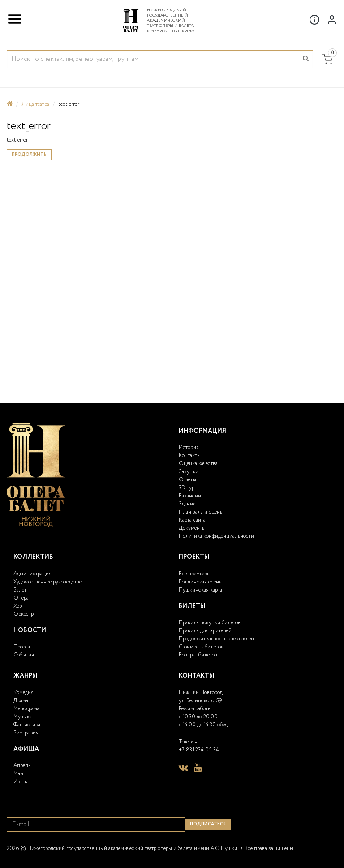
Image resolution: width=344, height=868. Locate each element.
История (189, 447)
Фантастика (27, 725)
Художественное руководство (48, 582)
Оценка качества (198, 464)
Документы (192, 528)
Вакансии (190, 496)
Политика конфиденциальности (216, 536)
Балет (20, 590)
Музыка (23, 717)
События (24, 655)
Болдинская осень (200, 582)
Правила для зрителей (205, 631)
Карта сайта (192, 520)
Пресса (22, 647)
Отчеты (187, 480)
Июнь (20, 782)
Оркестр (24, 614)
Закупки (189, 472)
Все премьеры (195, 574)
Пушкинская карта (200, 590)
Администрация (32, 574)
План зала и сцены (201, 512)
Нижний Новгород (201, 693)
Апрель (22, 766)
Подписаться (208, 824)
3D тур (187, 488)
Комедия (24, 693)
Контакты (190, 456)
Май (18, 774)
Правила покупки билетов (210, 623)
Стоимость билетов (201, 647)
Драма (21, 701)
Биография (26, 733)
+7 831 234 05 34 (199, 750)
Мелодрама (26, 709)
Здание (187, 504)
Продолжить (29, 155)
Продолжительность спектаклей (216, 639)
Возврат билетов (198, 655)
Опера (21, 598)
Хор (18, 606)
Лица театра (35, 104)
